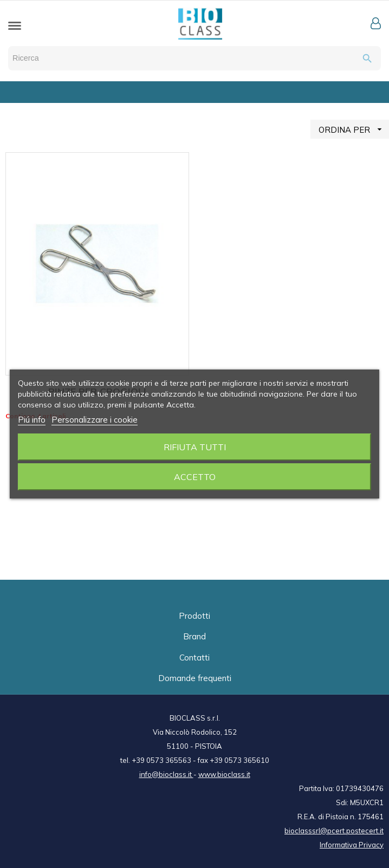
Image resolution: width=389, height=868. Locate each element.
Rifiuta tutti (195, 447)
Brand (194, 636)
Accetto (195, 477)
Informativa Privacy (352, 845)
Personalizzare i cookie (95, 420)
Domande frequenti (195, 678)
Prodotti (194, 616)
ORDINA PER (354, 129)
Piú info (32, 420)
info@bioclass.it (166, 774)
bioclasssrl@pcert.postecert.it (334, 831)
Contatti (194, 658)
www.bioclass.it (224, 774)
